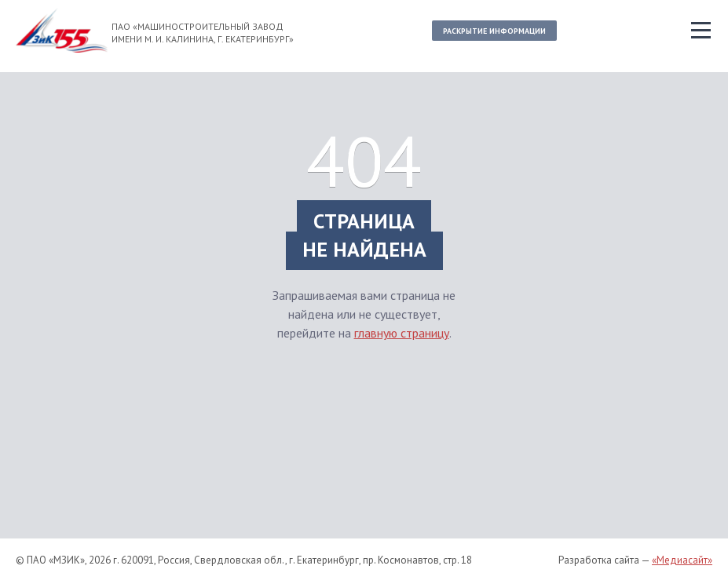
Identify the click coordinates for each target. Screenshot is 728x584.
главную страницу (402, 333)
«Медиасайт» (682, 560)
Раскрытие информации (494, 31)
